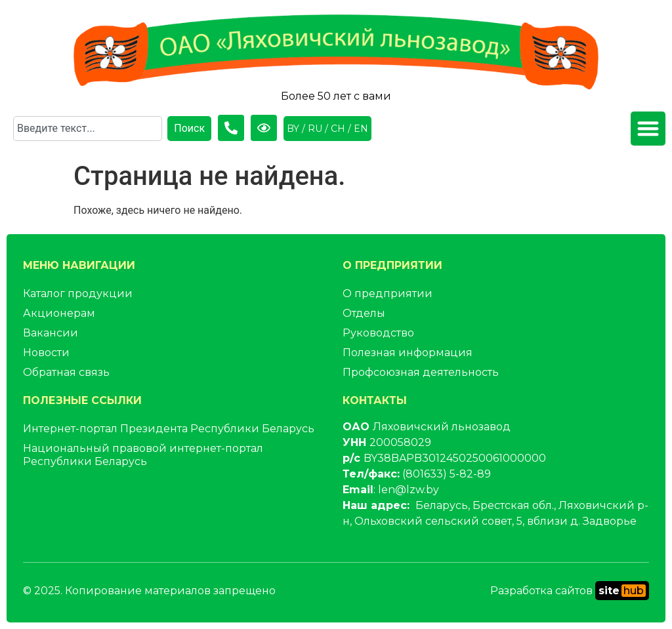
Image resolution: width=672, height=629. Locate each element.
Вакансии (51, 333)
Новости (46, 353)
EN (361, 129)
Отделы (364, 313)
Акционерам (59, 313)
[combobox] (88, 129)
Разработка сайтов (570, 591)
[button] (648, 129)
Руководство (378, 333)
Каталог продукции (78, 294)
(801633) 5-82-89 (447, 474)
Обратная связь (66, 372)
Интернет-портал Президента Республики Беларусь (169, 429)
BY (293, 129)
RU (315, 129)
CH (338, 129)
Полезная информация (408, 353)
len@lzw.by (409, 490)
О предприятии (388, 294)
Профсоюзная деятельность (421, 372)
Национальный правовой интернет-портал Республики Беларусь (143, 455)
